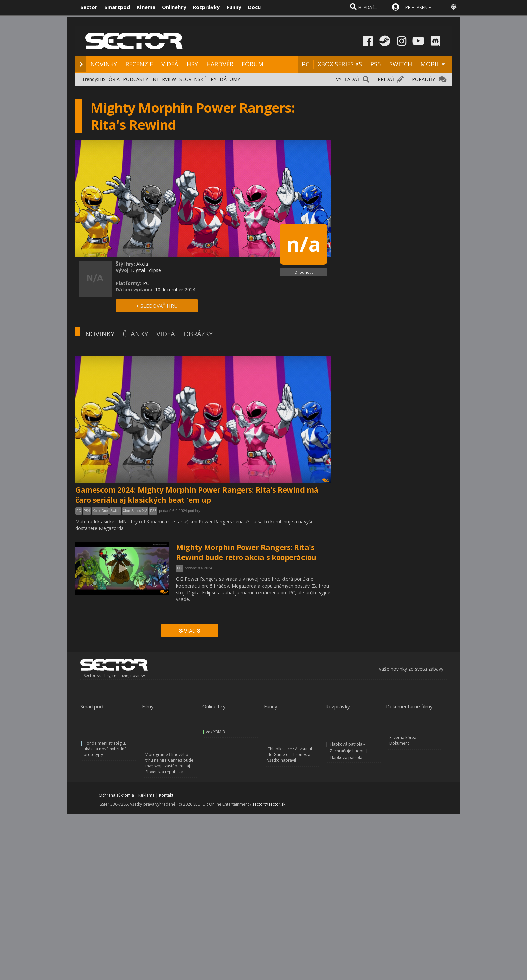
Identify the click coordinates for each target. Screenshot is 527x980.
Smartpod (117, 7)
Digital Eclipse (146, 270)
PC (306, 64)
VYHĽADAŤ (348, 79)
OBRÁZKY (198, 334)
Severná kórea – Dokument (404, 740)
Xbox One (100, 511)
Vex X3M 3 (215, 732)
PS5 (376, 64)
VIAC (190, 631)
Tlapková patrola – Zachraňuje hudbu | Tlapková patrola (349, 751)
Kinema (146, 7)
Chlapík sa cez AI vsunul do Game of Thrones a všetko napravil (290, 755)
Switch (115, 511)
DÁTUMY (230, 79)
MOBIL (430, 64)
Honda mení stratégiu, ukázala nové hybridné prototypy (105, 749)
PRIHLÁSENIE (418, 7)
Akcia (142, 264)
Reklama (147, 795)
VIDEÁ (170, 64)
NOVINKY (104, 64)
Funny (234, 7)
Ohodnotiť (304, 272)
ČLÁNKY (135, 334)
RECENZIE (139, 64)
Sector (89, 7)
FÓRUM (253, 64)
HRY (192, 64)
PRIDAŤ (386, 79)
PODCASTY (135, 79)
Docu (254, 7)
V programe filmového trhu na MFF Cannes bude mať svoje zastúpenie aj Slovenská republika (169, 763)
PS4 (87, 511)
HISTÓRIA (109, 79)
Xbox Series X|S (135, 511)
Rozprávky (206, 7)
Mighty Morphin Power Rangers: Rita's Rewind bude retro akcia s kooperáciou (246, 552)
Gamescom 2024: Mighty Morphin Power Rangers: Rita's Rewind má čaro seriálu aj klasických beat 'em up (197, 495)
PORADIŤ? (423, 79)
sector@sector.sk (269, 804)
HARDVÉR (220, 64)
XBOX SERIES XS (340, 64)
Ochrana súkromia (116, 795)
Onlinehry (174, 7)
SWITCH (401, 64)
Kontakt (166, 795)
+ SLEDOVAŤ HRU (157, 306)
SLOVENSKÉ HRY (198, 79)
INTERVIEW (164, 79)
